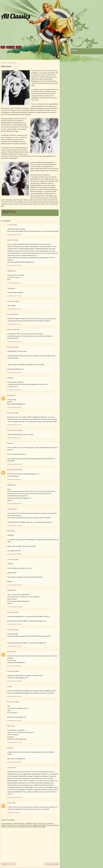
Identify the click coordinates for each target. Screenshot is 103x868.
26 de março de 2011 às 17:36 (14, 503)
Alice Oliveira (11, 559)
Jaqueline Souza (12, 301)
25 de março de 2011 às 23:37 (14, 390)
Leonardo (10, 768)
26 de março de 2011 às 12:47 (14, 438)
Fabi (8, 378)
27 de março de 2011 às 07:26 (14, 585)
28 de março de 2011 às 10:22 (14, 742)
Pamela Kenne (11, 413)
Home (3, 47)
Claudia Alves (11, 240)
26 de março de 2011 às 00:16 (14, 407)
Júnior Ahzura (11, 347)
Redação (9, 395)
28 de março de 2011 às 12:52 (14, 762)
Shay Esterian (11, 314)
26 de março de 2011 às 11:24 (14, 425)
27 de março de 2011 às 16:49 (14, 607)
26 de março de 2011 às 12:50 (14, 464)
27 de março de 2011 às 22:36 (14, 646)
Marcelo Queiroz (12, 330)
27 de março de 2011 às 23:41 (14, 666)
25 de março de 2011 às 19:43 (14, 265)
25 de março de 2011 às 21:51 (14, 324)
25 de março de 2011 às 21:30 (14, 296)
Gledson (9, 531)
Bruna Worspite (11, 702)
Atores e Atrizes (13, 213)
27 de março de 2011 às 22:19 (14, 624)
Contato (19, 47)
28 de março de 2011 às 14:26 (14, 797)
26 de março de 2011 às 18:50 (14, 525)
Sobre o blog (11, 47)
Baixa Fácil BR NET (13, 470)
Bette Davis (6, 66)
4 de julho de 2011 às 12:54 (14, 812)
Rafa (8, 443)
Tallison (9, 726)
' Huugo (9, 288)
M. (8, 687)
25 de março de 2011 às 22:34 (14, 372)
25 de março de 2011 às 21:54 (14, 342)
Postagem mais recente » (9, 864)
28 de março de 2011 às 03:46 (14, 681)
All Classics (16, 16)
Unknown (10, 652)
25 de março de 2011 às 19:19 (14, 234)
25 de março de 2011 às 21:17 (14, 283)
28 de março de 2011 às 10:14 (14, 720)
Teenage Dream (11, 671)
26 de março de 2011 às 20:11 (14, 554)
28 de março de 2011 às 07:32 (14, 696)
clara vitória (10, 509)
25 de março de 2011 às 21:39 (14, 309)
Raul (8, 748)
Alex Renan (10, 225)
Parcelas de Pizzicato (13, 430)
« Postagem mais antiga (52, 864)
